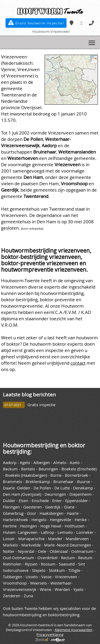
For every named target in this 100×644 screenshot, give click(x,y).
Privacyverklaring (50, 634)
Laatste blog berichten (29, 394)
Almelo (60, 463)
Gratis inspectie (41, 405)
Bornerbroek (77, 475)
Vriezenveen (66, 577)
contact (78, 363)
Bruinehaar (63, 482)
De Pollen (42, 488)
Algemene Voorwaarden (73, 630)
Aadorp (10, 463)
